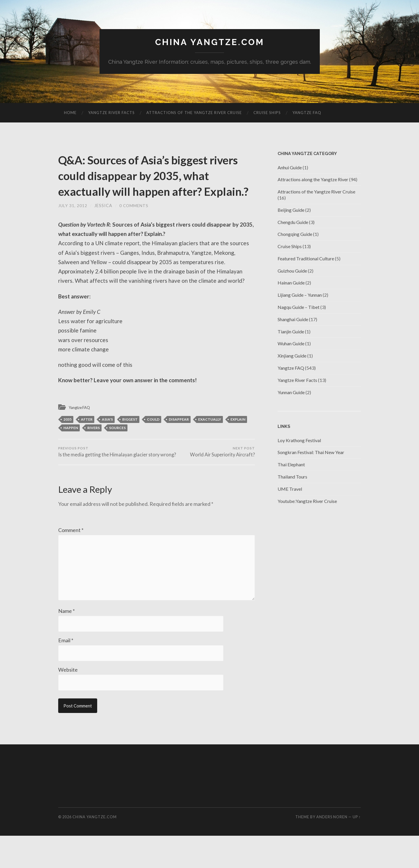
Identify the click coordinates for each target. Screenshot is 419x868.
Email (66, 672)
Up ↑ (357, 849)
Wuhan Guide (291, 344)
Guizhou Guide (292, 271)
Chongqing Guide (295, 235)
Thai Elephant (291, 465)
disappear (179, 436)
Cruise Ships (267, 113)
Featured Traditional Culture (306, 259)
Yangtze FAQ (307, 113)
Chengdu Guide (293, 222)
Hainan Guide (291, 283)
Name (66, 642)
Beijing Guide (291, 210)
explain (238, 436)
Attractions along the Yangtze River (313, 180)
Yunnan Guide (291, 393)
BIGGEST (130, 436)
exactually (210, 436)
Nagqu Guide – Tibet (299, 308)
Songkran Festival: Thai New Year (311, 453)
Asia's (107, 436)
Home (70, 113)
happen (71, 444)
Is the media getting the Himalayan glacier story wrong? (106, 472)
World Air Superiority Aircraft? (221, 469)
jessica (103, 222)
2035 (68, 436)
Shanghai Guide (293, 320)
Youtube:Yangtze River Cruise (307, 502)
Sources (117, 444)
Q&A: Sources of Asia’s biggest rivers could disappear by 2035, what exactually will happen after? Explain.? (149, 184)
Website (68, 702)
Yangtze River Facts (111, 113)
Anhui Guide (290, 168)
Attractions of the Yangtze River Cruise (194, 113)
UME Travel (290, 489)
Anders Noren (332, 849)
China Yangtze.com (210, 42)
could (153, 436)
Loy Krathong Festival (299, 441)
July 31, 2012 (73, 222)
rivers (94, 444)
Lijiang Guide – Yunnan (300, 295)
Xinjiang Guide (292, 356)
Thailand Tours (292, 477)
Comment (71, 554)
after (87, 436)
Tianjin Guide (291, 332)
